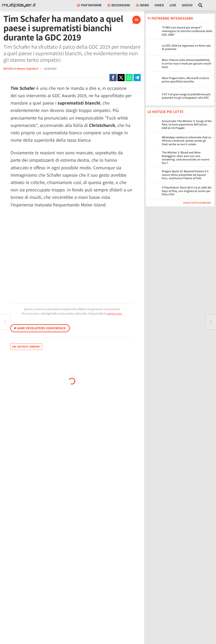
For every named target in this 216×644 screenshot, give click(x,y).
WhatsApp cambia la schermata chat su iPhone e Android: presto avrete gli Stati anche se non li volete (186, 141)
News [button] (142, 5)
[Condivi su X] (121, 78)
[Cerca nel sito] (200, 5)
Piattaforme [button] (89, 5)
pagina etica (114, 313)
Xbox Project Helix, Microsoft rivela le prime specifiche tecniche (185, 80)
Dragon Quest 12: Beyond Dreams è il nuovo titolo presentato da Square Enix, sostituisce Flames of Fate (185, 175)
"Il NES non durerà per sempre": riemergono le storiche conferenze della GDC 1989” (187, 31)
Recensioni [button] (119, 5)
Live (173, 5)
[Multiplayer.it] (19, 5)
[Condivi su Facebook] (113, 78)
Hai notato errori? (26, 347)
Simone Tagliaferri (28, 69)
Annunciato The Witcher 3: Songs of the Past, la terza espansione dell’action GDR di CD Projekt (187, 125)
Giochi (187, 5)
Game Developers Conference (40, 328)
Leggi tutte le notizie (197, 203)
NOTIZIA (8, 69)
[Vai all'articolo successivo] (5, 322)
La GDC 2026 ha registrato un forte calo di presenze (186, 47)
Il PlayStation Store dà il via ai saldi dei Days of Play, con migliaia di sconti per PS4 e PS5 (187, 191)
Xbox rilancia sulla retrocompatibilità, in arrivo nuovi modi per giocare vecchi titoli (187, 63)
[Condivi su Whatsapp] (129, 78)
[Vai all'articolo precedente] (211, 322)
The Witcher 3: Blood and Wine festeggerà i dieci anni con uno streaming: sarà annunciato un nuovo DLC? (186, 158)
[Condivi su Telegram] (137, 78)
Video (159, 5)
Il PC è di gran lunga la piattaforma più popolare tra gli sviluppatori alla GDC (186, 96)
